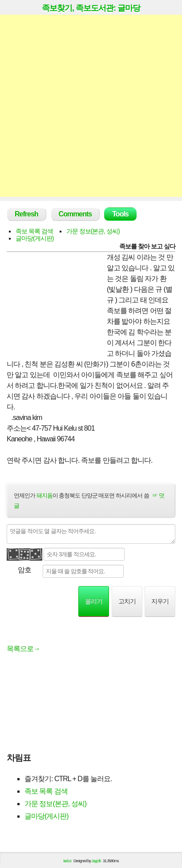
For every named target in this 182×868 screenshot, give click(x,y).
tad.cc (68, 861)
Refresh (26, 214)
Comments (75, 214)
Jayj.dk (96, 861)
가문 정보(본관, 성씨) (93, 231)
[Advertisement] (91, 106)
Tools (120, 214)
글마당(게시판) (34, 238)
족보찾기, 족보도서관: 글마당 (91, 8)
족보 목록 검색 (34, 231)
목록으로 (23, 649)
